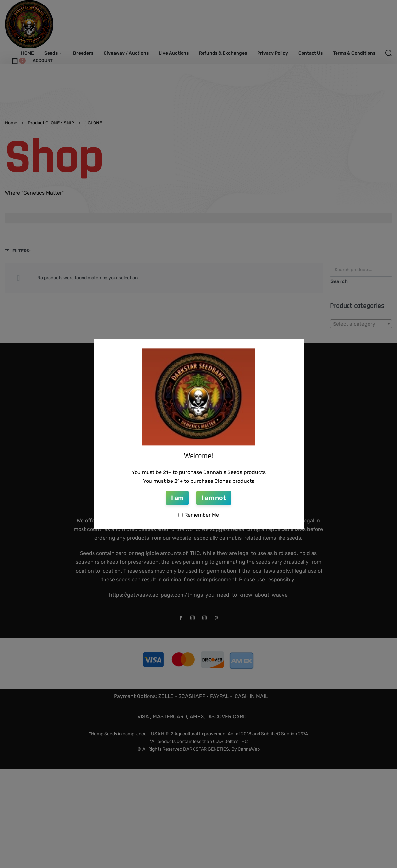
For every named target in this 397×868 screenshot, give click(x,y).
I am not (214, 498)
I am (177, 498)
